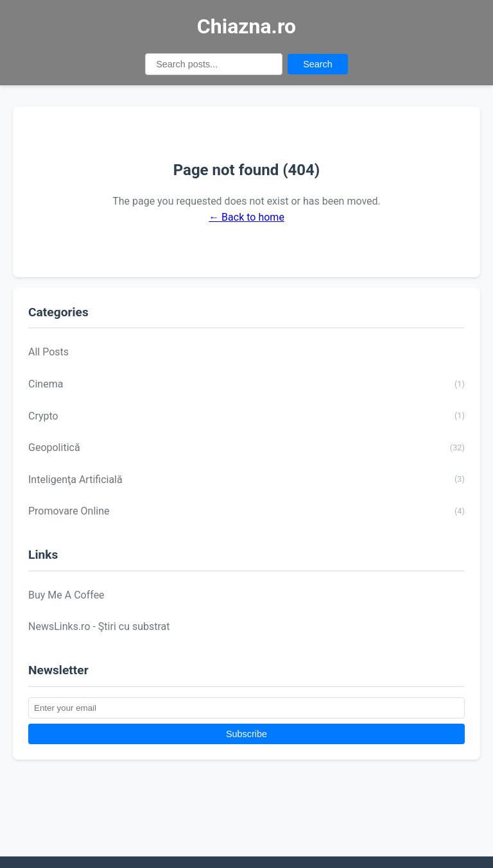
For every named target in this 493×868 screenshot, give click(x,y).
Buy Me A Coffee (66, 595)
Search (318, 64)
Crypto (246, 416)
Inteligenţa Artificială (246, 479)
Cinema (246, 384)
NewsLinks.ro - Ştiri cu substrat (99, 626)
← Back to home (246, 217)
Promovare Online (246, 511)
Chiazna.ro (246, 26)
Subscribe (246, 734)
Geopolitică (246, 448)
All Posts (48, 352)
